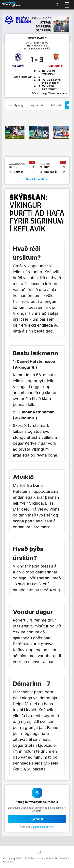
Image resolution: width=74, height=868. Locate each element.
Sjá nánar (37, 819)
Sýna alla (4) (37, 179)
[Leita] (57, 5)
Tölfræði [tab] (56, 105)
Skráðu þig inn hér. (44, 827)
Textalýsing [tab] (15, 105)
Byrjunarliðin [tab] (37, 105)
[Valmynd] (67, 5)
